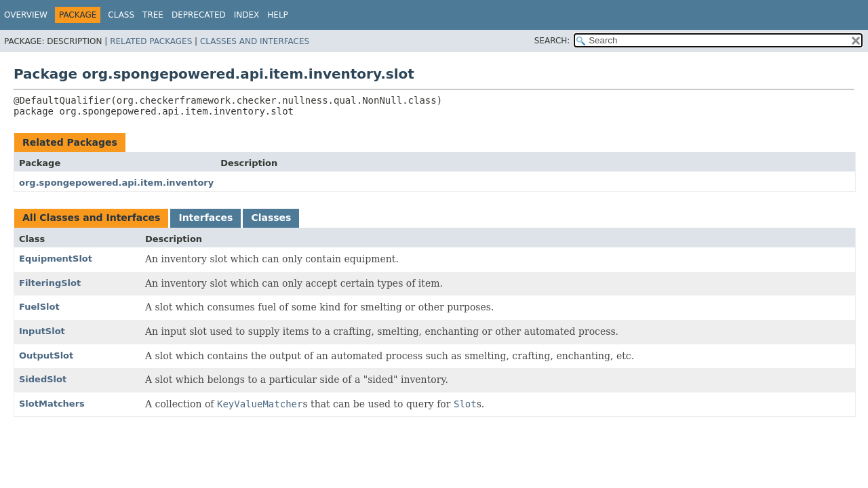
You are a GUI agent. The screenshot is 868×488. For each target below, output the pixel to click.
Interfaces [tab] (205, 218)
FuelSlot (39, 307)
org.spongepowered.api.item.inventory (116, 183)
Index (247, 15)
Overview (26, 15)
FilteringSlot (50, 283)
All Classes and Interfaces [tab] (91, 218)
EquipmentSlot (56, 259)
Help (278, 15)
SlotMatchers (52, 404)
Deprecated (199, 15)
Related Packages (151, 41)
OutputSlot (46, 355)
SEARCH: (552, 41)
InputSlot (42, 331)
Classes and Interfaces (255, 41)
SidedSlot (43, 379)
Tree (153, 15)
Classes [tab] (271, 218)
